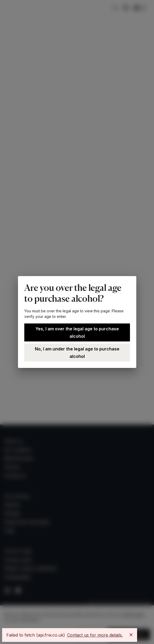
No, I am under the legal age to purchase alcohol (77, 353)
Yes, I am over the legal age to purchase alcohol (77, 332)
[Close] (131, 635)
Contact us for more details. (95, 635)
